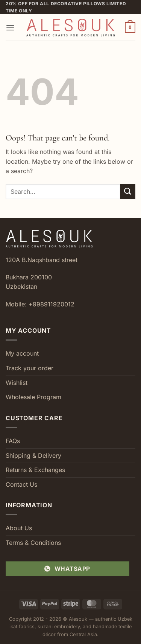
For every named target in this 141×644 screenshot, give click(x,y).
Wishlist (17, 383)
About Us (19, 528)
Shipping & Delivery (33, 455)
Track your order (30, 368)
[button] (10, 28)
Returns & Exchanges (35, 470)
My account (22, 353)
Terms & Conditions (33, 543)
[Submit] (128, 191)
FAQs (13, 441)
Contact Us (21, 484)
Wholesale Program (33, 397)
